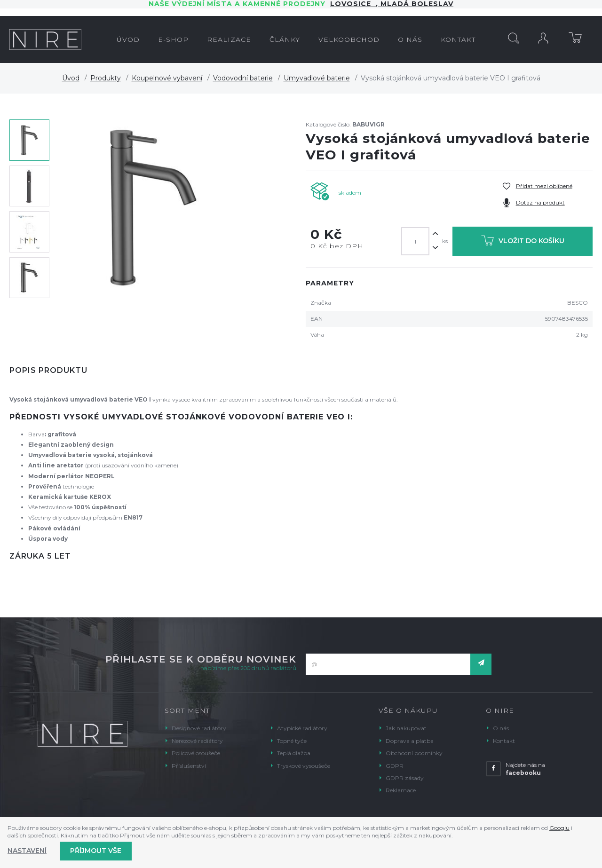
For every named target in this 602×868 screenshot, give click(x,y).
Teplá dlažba (294, 753)
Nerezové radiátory (197, 741)
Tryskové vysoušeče (304, 766)
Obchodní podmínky (414, 753)
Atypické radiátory (302, 728)
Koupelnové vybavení (167, 78)
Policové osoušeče (196, 753)
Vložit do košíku (523, 242)
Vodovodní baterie (243, 78)
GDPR (395, 766)
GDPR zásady (405, 778)
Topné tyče (292, 741)
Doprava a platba (410, 741)
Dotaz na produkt (540, 202)
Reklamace (401, 790)
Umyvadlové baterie (317, 78)
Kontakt (504, 741)
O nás (501, 728)
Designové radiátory (199, 728)
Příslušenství (189, 766)
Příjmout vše (96, 851)
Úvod (71, 78)
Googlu (559, 828)
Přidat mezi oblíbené (544, 186)
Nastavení (27, 851)
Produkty (106, 78)
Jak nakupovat (406, 728)
